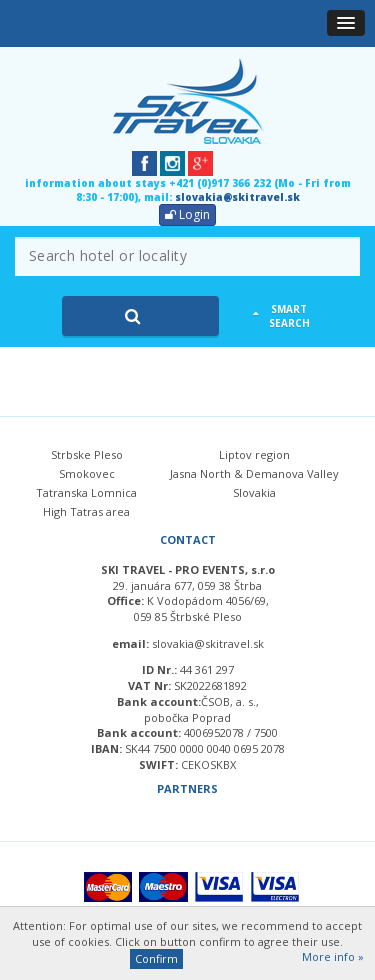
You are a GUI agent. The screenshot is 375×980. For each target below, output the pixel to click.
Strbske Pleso (87, 454)
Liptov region (254, 454)
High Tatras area (86, 511)
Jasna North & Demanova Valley (254, 473)
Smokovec (87, 473)
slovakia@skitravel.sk (237, 197)
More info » (333, 956)
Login (187, 214)
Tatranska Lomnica (86, 492)
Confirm (156, 958)
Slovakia (254, 492)
